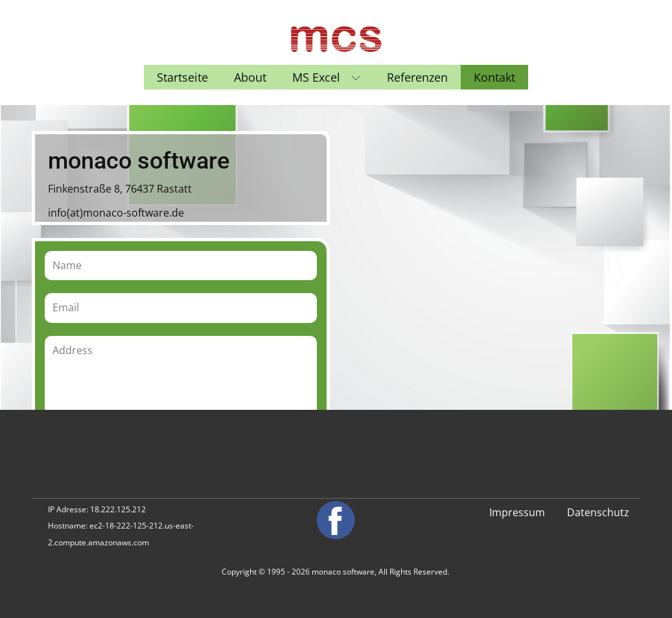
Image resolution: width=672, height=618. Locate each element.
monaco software (343, 572)
